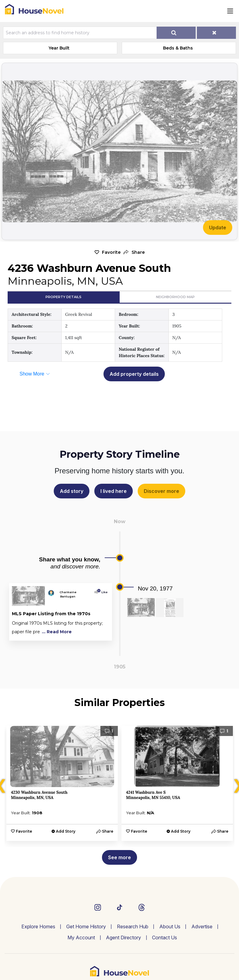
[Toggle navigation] (230, 11)
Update (218, 227)
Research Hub (133, 926)
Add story (72, 491)
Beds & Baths (178, 48)
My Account (81, 937)
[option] (62, 783)
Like (103, 592)
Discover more (161, 491)
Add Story (66, 831)
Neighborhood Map (175, 297)
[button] (134, 252)
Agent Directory (123, 937)
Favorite (111, 252)
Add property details (134, 374)
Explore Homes (38, 926)
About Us (170, 926)
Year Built (59, 48)
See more (119, 857)
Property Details (63, 297)
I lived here (114, 491)
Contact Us (165, 937)
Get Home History (86, 926)
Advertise (202, 926)
